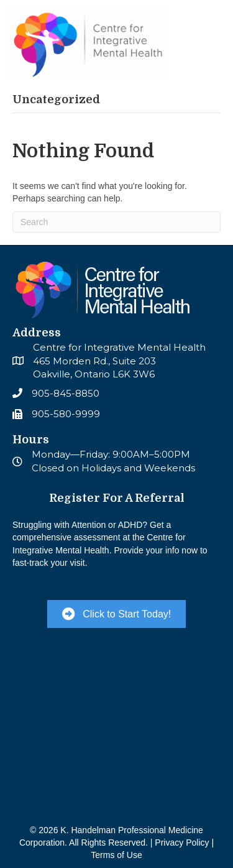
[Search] (116, 222)
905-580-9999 (66, 414)
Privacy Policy (182, 843)
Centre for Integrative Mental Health (119, 347)
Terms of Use (116, 855)
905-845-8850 (66, 393)
